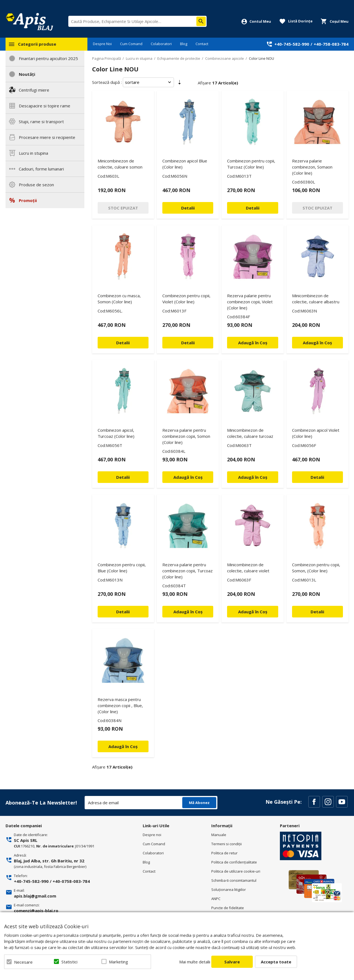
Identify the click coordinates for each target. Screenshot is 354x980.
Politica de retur (224, 853)
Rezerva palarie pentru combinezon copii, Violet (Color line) (250, 302)
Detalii (188, 208)
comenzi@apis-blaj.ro (36, 911)
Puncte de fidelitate (228, 908)
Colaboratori (161, 44)
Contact (202, 44)
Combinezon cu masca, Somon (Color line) (119, 299)
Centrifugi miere (34, 90)
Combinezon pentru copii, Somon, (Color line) (316, 568)
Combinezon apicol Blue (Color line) (185, 164)
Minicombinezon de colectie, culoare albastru (316, 299)
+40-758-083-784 (331, 44)
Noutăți (27, 74)
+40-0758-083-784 (71, 881)
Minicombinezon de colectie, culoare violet (248, 568)
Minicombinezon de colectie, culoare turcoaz (250, 433)
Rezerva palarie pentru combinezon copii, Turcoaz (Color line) (188, 571)
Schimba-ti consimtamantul (234, 880)
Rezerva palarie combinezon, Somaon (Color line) (312, 167)
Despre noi (152, 835)
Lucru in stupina (33, 153)
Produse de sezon (36, 185)
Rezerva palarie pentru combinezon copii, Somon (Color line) (186, 436)
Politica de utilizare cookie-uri (236, 871)
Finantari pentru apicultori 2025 (48, 58)
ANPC (216, 899)
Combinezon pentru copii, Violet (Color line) (186, 299)
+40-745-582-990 (292, 44)
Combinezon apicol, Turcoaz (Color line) (116, 433)
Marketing (119, 962)
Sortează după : (107, 82)
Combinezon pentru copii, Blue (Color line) (122, 568)
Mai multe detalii (195, 962)
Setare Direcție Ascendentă (179, 83)
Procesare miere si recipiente (47, 137)
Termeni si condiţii (227, 844)
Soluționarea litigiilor (229, 890)
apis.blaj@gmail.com (35, 896)
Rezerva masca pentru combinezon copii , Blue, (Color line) (120, 705)
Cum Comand (131, 44)
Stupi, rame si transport (41, 121)
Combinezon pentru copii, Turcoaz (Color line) (251, 164)
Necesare (23, 962)
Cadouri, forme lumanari (41, 169)
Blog (184, 44)
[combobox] (137, 21)
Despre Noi (102, 44)
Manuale (219, 835)
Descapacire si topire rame (45, 106)
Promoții (28, 200)
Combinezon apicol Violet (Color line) (316, 433)
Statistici (69, 962)
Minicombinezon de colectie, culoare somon (120, 164)
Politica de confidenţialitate (234, 862)
